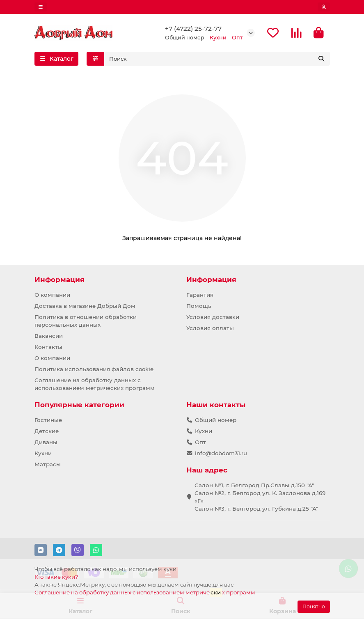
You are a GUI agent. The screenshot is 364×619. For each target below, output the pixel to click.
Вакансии (49, 336)
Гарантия (200, 295)
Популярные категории (79, 405)
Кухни (43, 453)
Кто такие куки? (56, 577)
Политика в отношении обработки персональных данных (86, 321)
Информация (60, 280)
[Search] (217, 59)
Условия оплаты (210, 328)
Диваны (46, 442)
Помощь (199, 306)
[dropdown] (41, 7)
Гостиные (48, 420)
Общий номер (216, 420)
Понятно (314, 606)
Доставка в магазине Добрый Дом (85, 306)
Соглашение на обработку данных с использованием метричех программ (145, 592)
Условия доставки (213, 317)
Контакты (48, 347)
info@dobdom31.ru (221, 453)
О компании (52, 295)
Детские (47, 431)
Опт (200, 442)
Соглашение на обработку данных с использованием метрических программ (95, 384)
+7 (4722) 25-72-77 (193, 29)
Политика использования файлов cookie (94, 369)
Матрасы (48, 464)
